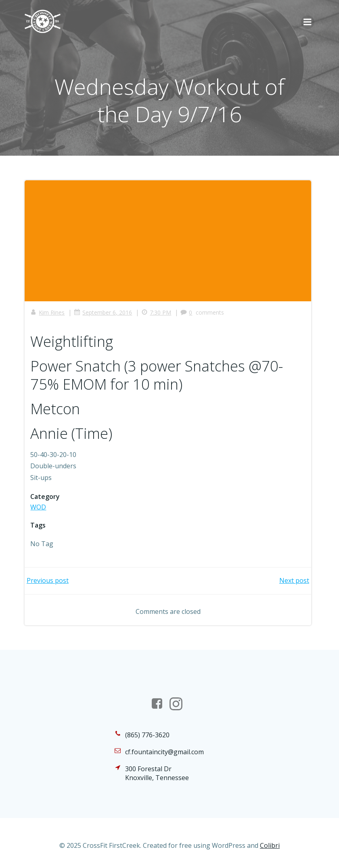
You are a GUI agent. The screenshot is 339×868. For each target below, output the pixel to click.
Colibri (270, 847)
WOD (39, 507)
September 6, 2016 (103, 312)
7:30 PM (157, 312)
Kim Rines (48, 312)
